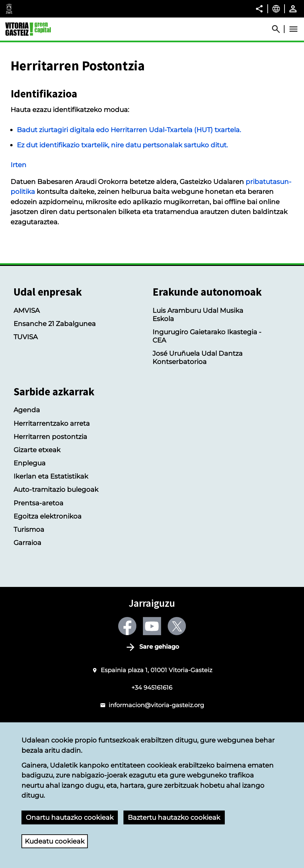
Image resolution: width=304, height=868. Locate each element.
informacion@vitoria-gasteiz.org (156, 705)
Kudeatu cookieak (55, 841)
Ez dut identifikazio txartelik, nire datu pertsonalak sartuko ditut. (122, 145)
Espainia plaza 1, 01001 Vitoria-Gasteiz (156, 670)
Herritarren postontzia (50, 436)
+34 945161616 (152, 687)
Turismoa (29, 529)
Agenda (27, 410)
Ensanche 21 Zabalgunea (55, 324)
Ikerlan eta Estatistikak (51, 476)
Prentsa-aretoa (38, 503)
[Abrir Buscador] (279, 29)
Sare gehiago (159, 647)
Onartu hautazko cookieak (70, 817)
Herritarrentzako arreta (52, 423)
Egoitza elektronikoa (48, 516)
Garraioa (27, 542)
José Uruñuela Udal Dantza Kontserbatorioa (198, 357)
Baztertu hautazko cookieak (174, 817)
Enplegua (30, 463)
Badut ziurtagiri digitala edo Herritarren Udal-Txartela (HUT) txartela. (129, 130)
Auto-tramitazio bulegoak (56, 489)
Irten (18, 165)
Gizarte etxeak (37, 450)
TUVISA (26, 337)
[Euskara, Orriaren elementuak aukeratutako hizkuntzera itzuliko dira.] (276, 9)
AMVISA (27, 310)
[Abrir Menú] (293, 29)
